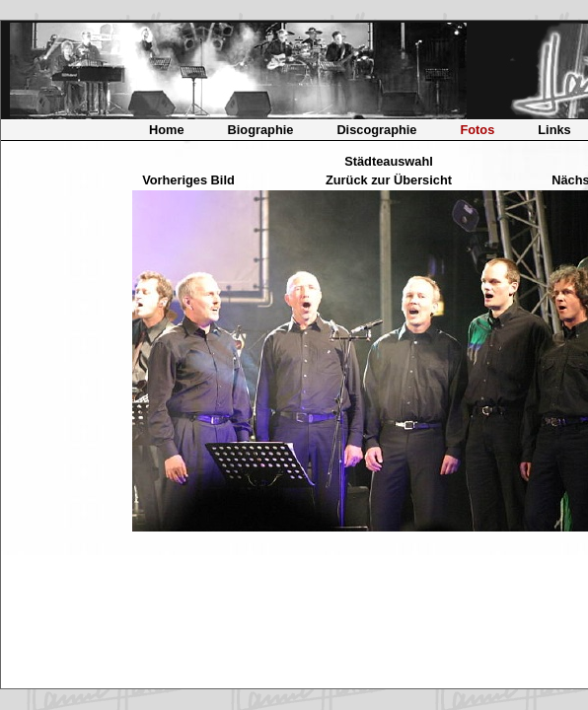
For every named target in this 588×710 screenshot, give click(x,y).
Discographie (376, 130)
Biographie (261, 130)
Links (554, 130)
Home (167, 130)
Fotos (477, 130)
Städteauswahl (389, 161)
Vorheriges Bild (188, 180)
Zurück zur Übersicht (389, 180)
